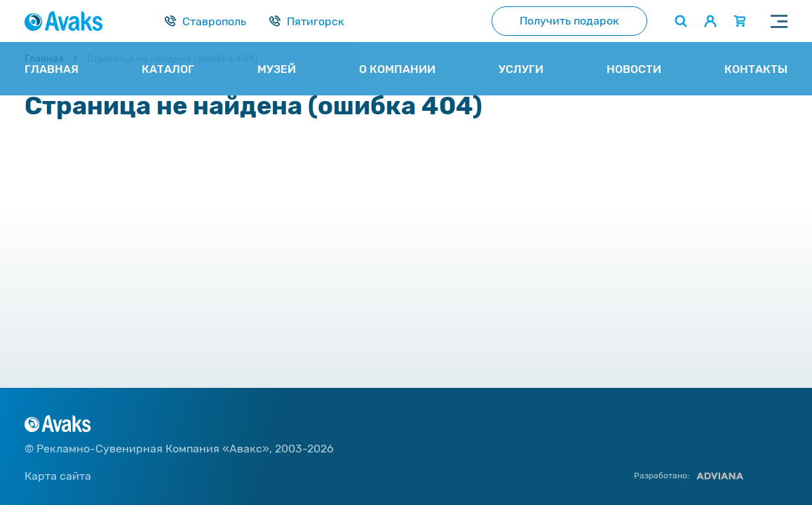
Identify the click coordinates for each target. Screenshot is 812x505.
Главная (44, 59)
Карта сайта (58, 476)
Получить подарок (569, 21)
